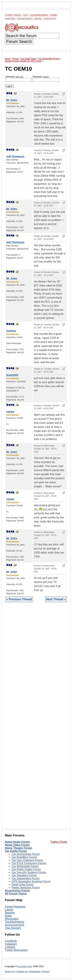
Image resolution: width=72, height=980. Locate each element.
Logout (9, 910)
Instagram (11, 944)
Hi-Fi (26, 15)
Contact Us (22, 971)
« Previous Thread (19, 599)
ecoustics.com (25, 966)
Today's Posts (59, 842)
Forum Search (19, 41)
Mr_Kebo (12, 100)
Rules (8, 916)
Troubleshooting (15, 922)
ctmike (10, 412)
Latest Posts (13, 15)
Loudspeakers (39, 15)
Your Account (13, 928)
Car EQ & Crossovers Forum (29, 863)
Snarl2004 (12, 375)
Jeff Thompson (15, 156)
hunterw (11, 331)
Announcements (15, 925)
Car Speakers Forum (24, 875)
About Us (10, 971)
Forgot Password (15, 907)
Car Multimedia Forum (25, 866)
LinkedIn (10, 947)
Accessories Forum (17, 891)
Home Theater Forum (18, 848)
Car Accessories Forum (26, 854)
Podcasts (50, 18)
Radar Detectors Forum (26, 888)
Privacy (46, 971)
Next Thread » (56, 599)
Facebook (11, 941)
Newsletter (35, 971)
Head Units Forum (23, 884)
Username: (18, 78)
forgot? (46, 77)
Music (38, 18)
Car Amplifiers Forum (24, 857)
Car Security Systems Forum (29, 872)
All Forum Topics (16, 894)
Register (10, 913)
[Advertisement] (36, 718)
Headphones (25, 18)
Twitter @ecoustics (16, 950)
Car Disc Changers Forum (27, 860)
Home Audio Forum (17, 842)
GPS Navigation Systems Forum (31, 881)
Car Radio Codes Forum (26, 869)
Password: (46, 78)
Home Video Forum (17, 845)
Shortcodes (12, 919)
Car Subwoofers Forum (26, 878)
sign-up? (20, 77)
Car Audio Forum (16, 851)
